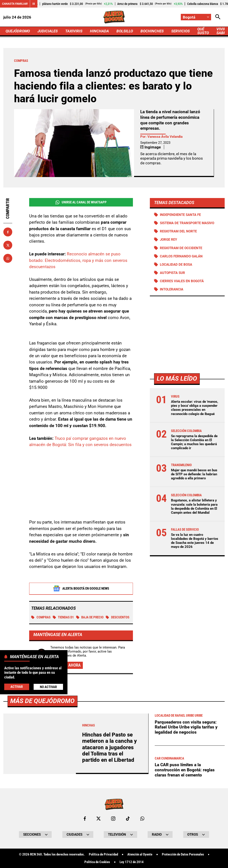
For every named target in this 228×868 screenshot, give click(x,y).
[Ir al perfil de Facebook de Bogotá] (85, 819)
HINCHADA (99, 31)
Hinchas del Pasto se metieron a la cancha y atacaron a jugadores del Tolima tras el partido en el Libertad (109, 747)
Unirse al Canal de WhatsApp (81, 202)
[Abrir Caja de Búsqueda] (218, 17)
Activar (17, 687)
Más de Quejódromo (42, 701)
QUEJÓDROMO (18, 31)
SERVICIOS (180, 31)
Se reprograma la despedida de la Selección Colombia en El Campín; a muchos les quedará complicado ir (194, 442)
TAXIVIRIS (74, 31)
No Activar (48, 687)
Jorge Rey (168, 240)
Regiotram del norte (178, 231)
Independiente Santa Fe (180, 215)
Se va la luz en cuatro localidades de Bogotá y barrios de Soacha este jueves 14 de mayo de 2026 (195, 541)
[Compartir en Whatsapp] (8, 258)
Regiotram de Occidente (181, 248)
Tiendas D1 (63, 617)
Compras (41, 617)
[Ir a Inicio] (114, 17)
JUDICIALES (48, 31)
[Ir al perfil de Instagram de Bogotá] (113, 819)
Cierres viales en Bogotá (182, 281)
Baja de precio (90, 617)
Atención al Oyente (140, 854)
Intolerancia (172, 289)
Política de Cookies (97, 862)
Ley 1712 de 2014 (132, 862)
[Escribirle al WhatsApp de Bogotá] (142, 819)
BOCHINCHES (152, 31)
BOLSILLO (125, 31)
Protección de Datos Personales (183, 854)
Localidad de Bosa (176, 265)
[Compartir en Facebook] (8, 232)
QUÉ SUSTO (203, 31)
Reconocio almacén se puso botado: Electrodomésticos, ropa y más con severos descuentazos (78, 260)
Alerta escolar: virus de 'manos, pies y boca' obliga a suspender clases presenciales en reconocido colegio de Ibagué (195, 408)
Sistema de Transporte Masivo (187, 223)
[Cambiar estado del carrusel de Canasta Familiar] (34, 4)
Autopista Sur (172, 273)
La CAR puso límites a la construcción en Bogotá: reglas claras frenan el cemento (185, 770)
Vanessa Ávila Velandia (165, 137)
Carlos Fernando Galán (181, 256)
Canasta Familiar (15, 4)
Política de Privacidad (103, 854)
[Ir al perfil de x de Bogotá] (99, 819)
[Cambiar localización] (196, 17)
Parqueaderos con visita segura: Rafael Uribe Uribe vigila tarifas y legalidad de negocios (186, 727)
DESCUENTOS (118, 617)
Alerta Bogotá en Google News (81, 588)
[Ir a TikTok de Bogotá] (128, 819)
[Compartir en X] (8, 245)
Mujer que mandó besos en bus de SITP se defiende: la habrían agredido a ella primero (194, 474)
